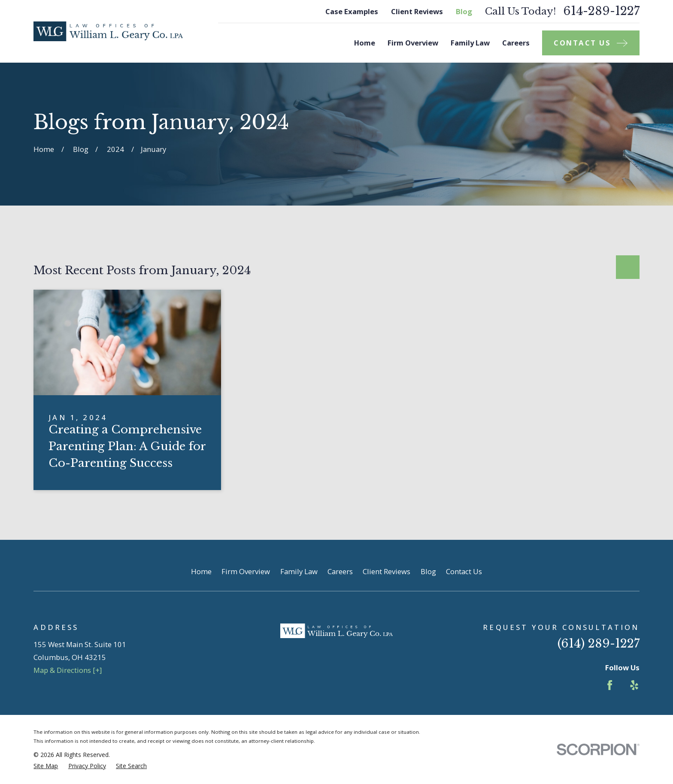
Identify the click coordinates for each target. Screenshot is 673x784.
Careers (340, 571)
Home (201, 571)
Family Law (299, 571)
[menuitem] (46, 766)
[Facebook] (610, 685)
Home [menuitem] (365, 43)
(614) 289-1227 (599, 643)
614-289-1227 (601, 11)
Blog (464, 11)
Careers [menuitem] (516, 43)
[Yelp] (634, 685)
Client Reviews (417, 11)
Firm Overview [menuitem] (413, 43)
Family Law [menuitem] (470, 43)
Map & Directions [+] (68, 670)
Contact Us (464, 571)
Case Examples (352, 11)
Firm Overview (246, 571)
